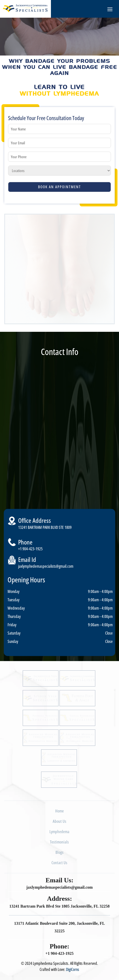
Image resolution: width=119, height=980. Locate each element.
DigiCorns (73, 969)
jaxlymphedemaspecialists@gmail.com (46, 566)
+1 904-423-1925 (30, 549)
